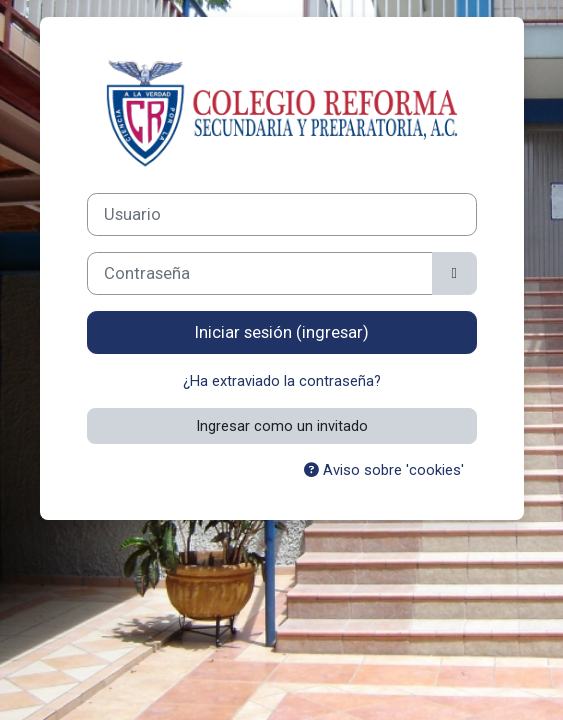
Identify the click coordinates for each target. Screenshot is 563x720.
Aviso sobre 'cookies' (384, 470)
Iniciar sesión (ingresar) (282, 332)
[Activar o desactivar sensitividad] (454, 273)
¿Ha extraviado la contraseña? (282, 381)
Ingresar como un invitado (282, 426)
